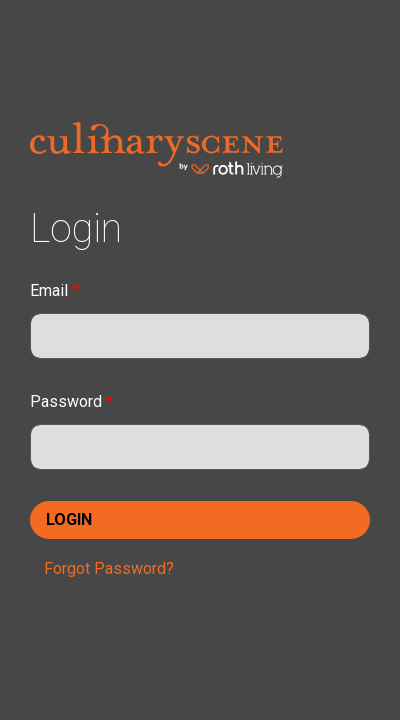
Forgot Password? (109, 568)
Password (71, 401)
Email (54, 290)
